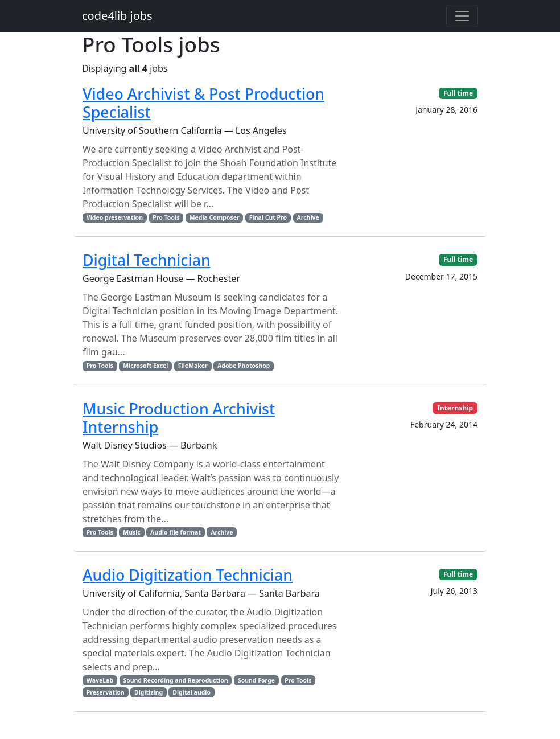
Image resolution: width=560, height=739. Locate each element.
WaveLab (100, 680)
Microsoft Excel (145, 366)
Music (132, 532)
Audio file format (176, 532)
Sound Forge (256, 680)
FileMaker (193, 366)
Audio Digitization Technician (188, 575)
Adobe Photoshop (244, 366)
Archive (308, 217)
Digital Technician (147, 260)
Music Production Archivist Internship (179, 418)
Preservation (106, 692)
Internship (455, 408)
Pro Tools (166, 217)
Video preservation (115, 217)
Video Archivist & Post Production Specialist (203, 103)
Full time (458, 93)
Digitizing (149, 692)
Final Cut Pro (268, 217)
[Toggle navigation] (462, 16)
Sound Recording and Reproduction (175, 680)
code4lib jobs (117, 16)
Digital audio (192, 692)
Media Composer (215, 217)
